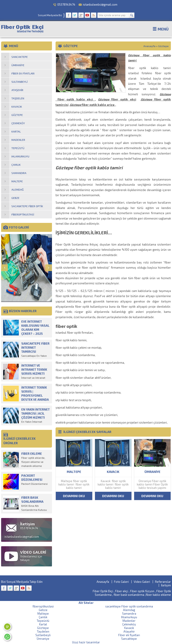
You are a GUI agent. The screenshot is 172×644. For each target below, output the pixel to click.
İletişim (166, 585)
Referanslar (163, 582)
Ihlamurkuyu (129, 617)
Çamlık (43, 617)
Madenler (129, 621)
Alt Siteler (86, 603)
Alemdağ (129, 610)
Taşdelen (43, 631)
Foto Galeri (121, 582)
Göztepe (43, 628)
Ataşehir (129, 631)
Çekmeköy (129, 624)
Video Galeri (142, 582)
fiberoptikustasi (43, 606)
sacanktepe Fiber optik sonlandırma (129, 606)
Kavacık (129, 628)
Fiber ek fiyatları (129, 635)
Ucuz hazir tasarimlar (86, 642)
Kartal (43, 624)
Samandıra (129, 614)
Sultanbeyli (43, 635)
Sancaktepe (129, 639)
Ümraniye (43, 639)
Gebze (43, 610)
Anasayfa (149, 46)
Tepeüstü (43, 621)
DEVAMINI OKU (74, 496)
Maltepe (43, 614)
